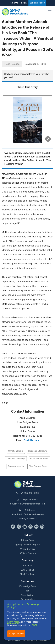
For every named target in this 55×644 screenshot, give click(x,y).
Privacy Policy (14, 640)
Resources (27, 581)
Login (24, 3)
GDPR (35, 625)
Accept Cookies (16, 633)
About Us (28, 566)
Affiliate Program (28, 553)
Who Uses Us (28, 570)
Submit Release (37, 3)
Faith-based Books (39, 459)
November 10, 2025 (35, 64)
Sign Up (14, 3)
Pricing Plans (27, 540)
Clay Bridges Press (38, 466)
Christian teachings (16, 459)
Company (28, 561)
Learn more (13, 622)
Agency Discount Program (27, 545)
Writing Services (28, 549)
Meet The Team (27, 574)
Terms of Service (30, 640)
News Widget (28, 595)
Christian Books (16, 451)
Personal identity (16, 466)
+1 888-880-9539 (30, 493)
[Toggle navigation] (50, 12)
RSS (27, 591)
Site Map (43, 640)
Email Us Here (31, 440)
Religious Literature (38, 451)
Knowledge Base (27, 587)
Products (27, 535)
